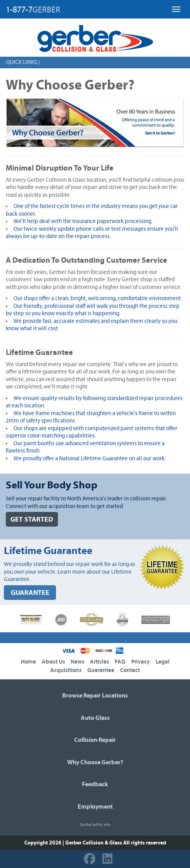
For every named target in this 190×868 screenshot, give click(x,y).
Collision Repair (95, 740)
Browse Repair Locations (95, 696)
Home (28, 662)
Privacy (141, 662)
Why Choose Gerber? (95, 762)
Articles (99, 662)
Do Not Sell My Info (95, 825)
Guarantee (101, 670)
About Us (53, 662)
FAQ (120, 662)
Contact (130, 670)
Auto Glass (95, 718)
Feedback (95, 784)
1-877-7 (33, 10)
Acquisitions (66, 670)
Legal (163, 662)
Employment (95, 807)
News (77, 662)
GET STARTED (32, 519)
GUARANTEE (30, 593)
